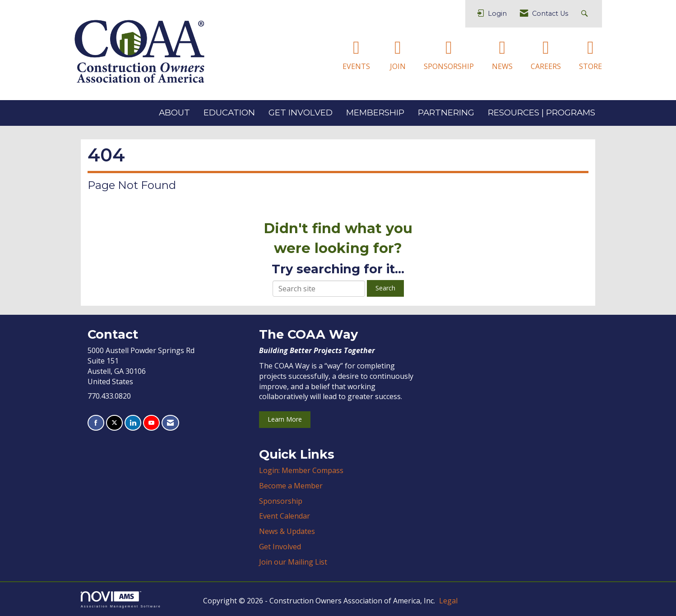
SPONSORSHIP (449, 66)
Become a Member (291, 486)
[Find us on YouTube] (151, 423)
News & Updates (287, 531)
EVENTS (356, 66)
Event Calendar (285, 516)
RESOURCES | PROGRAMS (542, 113)
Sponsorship (281, 501)
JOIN (398, 66)
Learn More (285, 419)
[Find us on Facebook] (96, 423)
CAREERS (546, 66)
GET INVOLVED (301, 113)
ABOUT (174, 113)
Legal (448, 601)
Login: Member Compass (301, 470)
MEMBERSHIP (375, 113)
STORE (590, 66)
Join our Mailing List (293, 562)
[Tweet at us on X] (114, 423)
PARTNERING (446, 113)
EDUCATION (229, 113)
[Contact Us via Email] (170, 423)
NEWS (502, 66)
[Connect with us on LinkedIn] (133, 423)
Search (385, 288)
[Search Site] (586, 14)
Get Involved (280, 547)
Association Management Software (121, 600)
